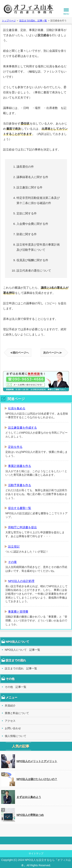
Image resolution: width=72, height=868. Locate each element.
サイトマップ (36, 853)
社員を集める (17, 408)
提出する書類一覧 (20, 508)
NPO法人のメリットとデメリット (29, 761)
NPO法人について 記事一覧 (22, 650)
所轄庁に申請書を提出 (22, 527)
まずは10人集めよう (21, 797)
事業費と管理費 (18, 612)
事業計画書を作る (20, 466)
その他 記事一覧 (16, 687)
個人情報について (16, 736)
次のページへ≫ (53, 353)
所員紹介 (10, 706)
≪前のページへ (20, 353)
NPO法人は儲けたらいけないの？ (29, 779)
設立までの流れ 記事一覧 (33, 21)
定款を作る (15, 447)
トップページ (9, 21)
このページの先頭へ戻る (36, 840)
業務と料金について (17, 713)
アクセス (10, 721)
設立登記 (14, 546)
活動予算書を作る (20, 485)
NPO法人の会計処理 (21, 581)
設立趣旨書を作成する (22, 428)
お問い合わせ (13, 728)
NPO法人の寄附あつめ (22, 815)
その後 (12, 562)
